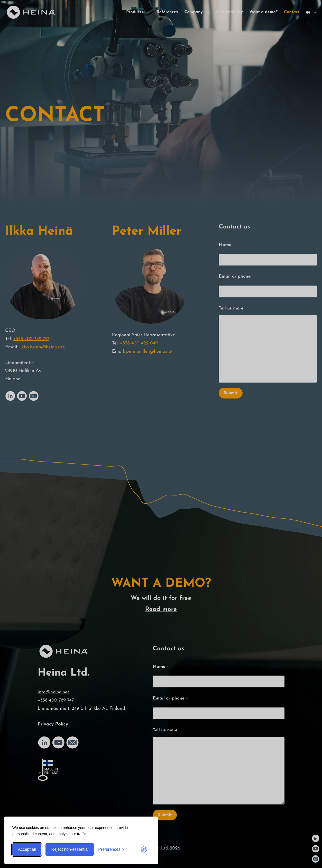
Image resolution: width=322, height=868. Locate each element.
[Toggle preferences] (111, 849)
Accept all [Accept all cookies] (27, 849)
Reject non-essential (70, 849)
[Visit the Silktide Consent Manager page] (144, 849)
